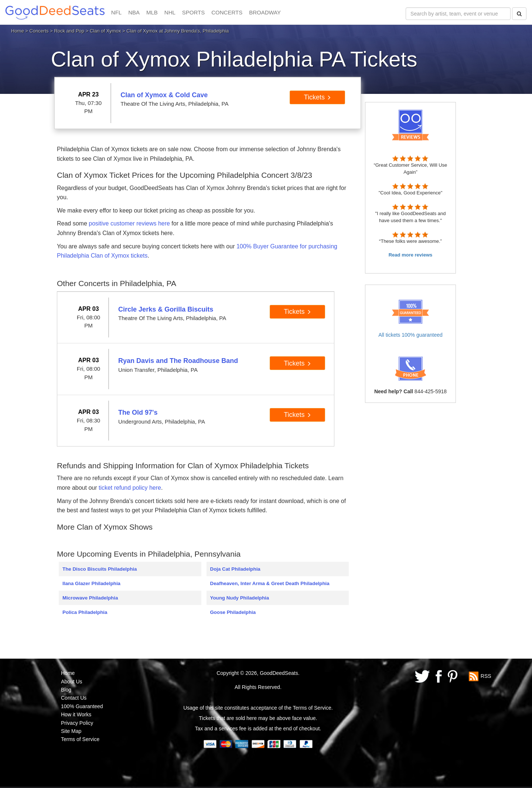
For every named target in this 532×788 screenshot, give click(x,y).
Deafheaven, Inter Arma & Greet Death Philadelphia (270, 583)
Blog (66, 690)
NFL (116, 12)
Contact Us (74, 698)
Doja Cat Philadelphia (235, 569)
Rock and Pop (69, 31)
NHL (170, 12)
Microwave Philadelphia (90, 598)
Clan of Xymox (105, 31)
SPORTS (193, 12)
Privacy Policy (77, 723)
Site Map (71, 731)
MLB (152, 12)
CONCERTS (227, 12)
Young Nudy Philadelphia (240, 598)
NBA (134, 12)
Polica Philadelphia (85, 612)
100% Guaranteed (82, 706)
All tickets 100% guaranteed (410, 335)
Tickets (318, 97)
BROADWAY (265, 12)
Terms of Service (80, 739)
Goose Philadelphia (233, 612)
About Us (72, 682)
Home (18, 31)
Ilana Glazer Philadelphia (91, 583)
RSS (486, 676)
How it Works (76, 714)
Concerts (39, 31)
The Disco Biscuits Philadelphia (100, 569)
